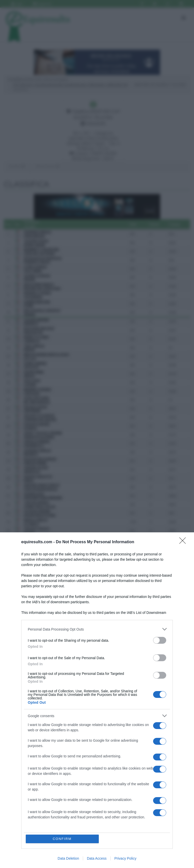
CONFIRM (62, 839)
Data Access (97, 858)
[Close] (184, 542)
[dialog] (97, 700)
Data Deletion (68, 858)
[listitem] (97, 629)
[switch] (160, 640)
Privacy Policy (125, 858)
